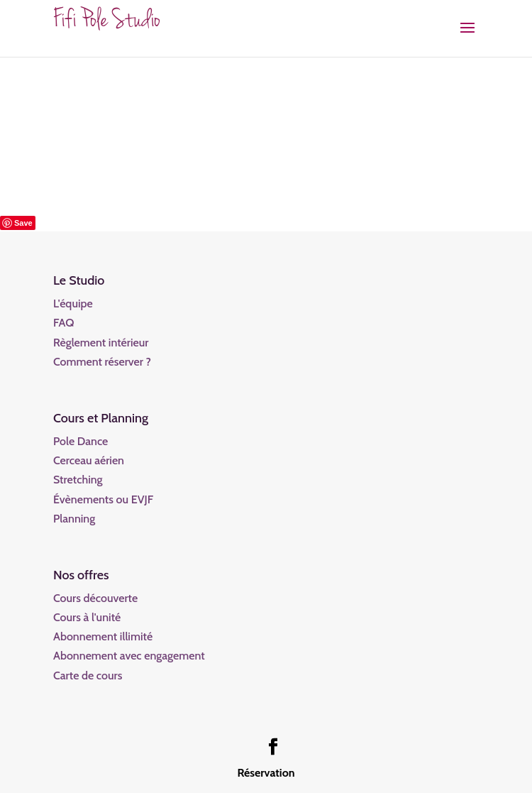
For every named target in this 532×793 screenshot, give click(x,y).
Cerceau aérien (89, 460)
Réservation (266, 773)
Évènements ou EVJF (103, 499)
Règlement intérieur (101, 343)
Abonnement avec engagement (129, 656)
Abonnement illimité (103, 636)
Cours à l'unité (87, 617)
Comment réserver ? (102, 362)
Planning (74, 519)
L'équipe (73, 303)
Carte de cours (88, 676)
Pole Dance (81, 441)
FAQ (64, 323)
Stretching (78, 480)
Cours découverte (95, 598)
